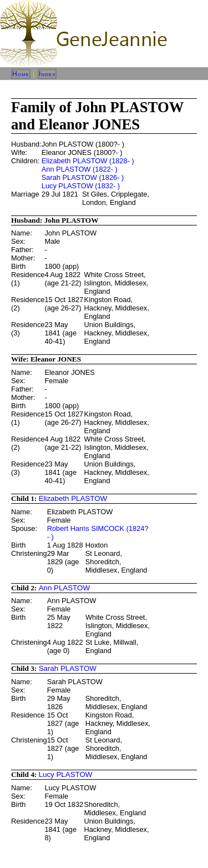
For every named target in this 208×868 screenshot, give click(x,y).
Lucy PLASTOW (66, 774)
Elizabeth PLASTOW (73, 498)
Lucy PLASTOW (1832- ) (81, 186)
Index (47, 74)
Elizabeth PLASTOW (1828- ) (88, 161)
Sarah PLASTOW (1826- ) (83, 177)
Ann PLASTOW (64, 588)
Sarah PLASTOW (68, 668)
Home (21, 74)
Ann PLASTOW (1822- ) (80, 169)
